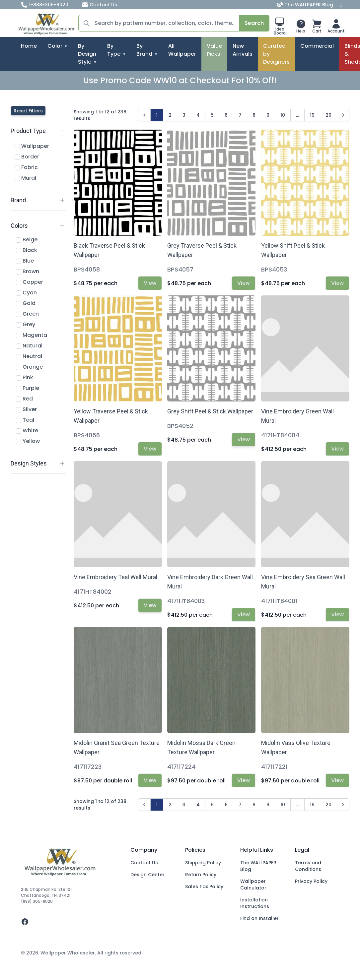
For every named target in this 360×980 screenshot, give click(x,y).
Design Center (147, 875)
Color (55, 46)
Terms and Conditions (308, 866)
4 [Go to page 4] (198, 115)
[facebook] (71, 922)
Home (29, 46)
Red (24, 399)
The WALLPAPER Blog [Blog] (306, 5)
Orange (29, 367)
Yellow (28, 441)
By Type (114, 50)
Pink (25, 377)
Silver (26, 409)
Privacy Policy (311, 881)
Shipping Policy (203, 863)
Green (27, 314)
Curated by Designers (276, 54)
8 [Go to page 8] (254, 115)
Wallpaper (32, 146)
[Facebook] (341, 5)
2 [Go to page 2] (170, 115)
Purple (28, 388)
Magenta (32, 335)
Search (254, 23)
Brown (28, 271)
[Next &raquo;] (343, 115)
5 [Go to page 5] (212, 115)
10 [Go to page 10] (283, 115)
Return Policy (201, 875)
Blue (25, 261)
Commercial (317, 46)
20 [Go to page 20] (328, 115)
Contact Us (99, 5)
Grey (26, 324)
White (27, 430)
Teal (25, 420)
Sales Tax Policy (204, 887)
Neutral (29, 356)
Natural (29, 346)
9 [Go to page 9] (268, 115)
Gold (26, 303)
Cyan (26, 293)
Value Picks (214, 50)
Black (27, 250)
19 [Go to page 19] (312, 115)
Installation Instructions (255, 903)
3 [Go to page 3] (184, 115)
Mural (25, 178)
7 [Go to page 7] (240, 115)
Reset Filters (28, 111)
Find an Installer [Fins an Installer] (259, 918)
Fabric (26, 167)
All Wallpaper (182, 50)
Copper (30, 282)
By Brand (144, 50)
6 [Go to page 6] (226, 115)
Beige (27, 240)
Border (27, 157)
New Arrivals (243, 50)
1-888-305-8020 (45, 5)
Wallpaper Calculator (253, 885)
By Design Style (87, 54)
